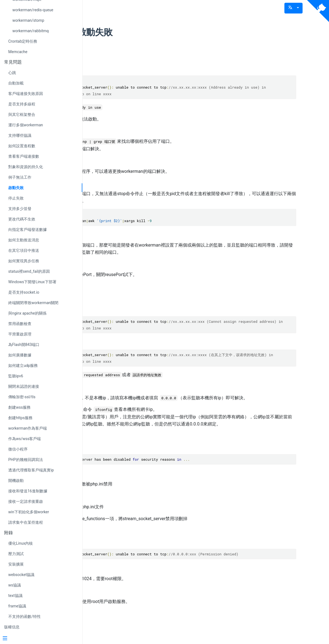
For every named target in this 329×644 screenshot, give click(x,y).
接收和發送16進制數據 (28, 491)
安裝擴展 (16, 564)
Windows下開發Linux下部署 (32, 282)
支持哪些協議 (20, 135)
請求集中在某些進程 (26, 522)
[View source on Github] (318, 11)
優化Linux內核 (21, 543)
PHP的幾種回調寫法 (26, 460)
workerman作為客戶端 (28, 428)
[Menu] (39, 639)
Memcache (18, 52)
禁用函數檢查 (20, 324)
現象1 (117, 55)
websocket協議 (21, 575)
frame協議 (17, 606)
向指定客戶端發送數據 (28, 230)
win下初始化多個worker (29, 512)
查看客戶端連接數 (24, 156)
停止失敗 (16, 198)
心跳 (12, 73)
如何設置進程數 (22, 146)
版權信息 (12, 627)
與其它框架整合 (22, 114)
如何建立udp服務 (23, 365)
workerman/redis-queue (33, 10)
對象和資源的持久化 (26, 167)
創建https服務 (20, 418)
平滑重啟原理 (20, 334)
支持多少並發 (20, 209)
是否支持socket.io (24, 292)
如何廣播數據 (20, 355)
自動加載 (16, 83)
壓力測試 (16, 554)
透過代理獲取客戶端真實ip (31, 470)
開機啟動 (16, 481)
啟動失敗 (16, 188)
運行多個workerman (26, 125)
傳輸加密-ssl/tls (22, 397)
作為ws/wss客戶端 (25, 439)
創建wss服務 (19, 407)
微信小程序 (18, 449)
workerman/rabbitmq (31, 31)
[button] (293, 8)
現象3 (117, 459)
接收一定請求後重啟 (26, 501)
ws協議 (15, 585)
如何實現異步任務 (24, 261)
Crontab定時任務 (23, 41)
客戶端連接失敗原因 (26, 94)
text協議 (15, 596)
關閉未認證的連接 (24, 386)
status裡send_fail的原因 (29, 271)
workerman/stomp (28, 20)
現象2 (117, 295)
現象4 (117, 554)
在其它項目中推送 (24, 250)
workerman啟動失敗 (147, 32)
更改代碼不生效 (22, 219)
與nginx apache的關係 (27, 313)
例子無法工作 (20, 177)
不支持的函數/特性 (25, 616)
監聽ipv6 (16, 376)
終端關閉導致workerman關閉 (33, 303)
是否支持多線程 (22, 104)
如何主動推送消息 (24, 240)
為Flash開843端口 (24, 345)
